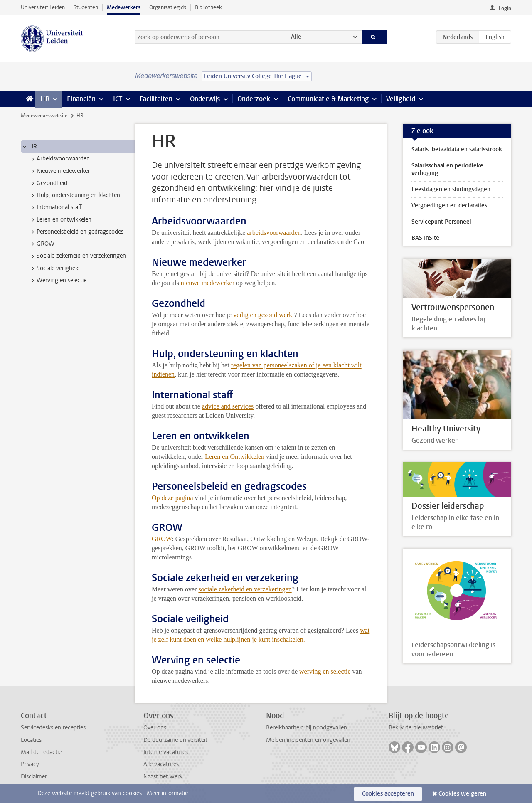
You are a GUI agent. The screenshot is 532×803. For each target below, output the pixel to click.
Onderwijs (205, 99)
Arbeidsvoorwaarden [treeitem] (59, 159)
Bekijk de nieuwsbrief (416, 728)
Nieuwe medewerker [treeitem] (59, 171)
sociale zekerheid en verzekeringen (245, 589)
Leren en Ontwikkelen (235, 457)
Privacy (30, 764)
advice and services (228, 406)
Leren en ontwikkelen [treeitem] (60, 220)
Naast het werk (163, 777)
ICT (118, 99)
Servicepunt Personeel (441, 222)
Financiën (81, 99)
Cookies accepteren (388, 794)
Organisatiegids (168, 7)
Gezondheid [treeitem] (48, 183)
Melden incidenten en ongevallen (308, 740)
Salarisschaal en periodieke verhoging (447, 169)
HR (45, 99)
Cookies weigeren (462, 794)
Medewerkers (124, 7)
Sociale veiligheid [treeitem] (54, 268)
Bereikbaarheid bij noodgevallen (307, 728)
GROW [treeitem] (42, 244)
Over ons (155, 728)
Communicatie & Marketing (328, 99)
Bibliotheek (208, 7)
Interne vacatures (166, 752)
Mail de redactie (41, 752)
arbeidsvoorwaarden (274, 233)
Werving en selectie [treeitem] (58, 281)
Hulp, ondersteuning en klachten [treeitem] (74, 195)
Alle (296, 37)
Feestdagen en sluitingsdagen (451, 189)
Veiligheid (401, 99)
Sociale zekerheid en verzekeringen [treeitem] (77, 256)
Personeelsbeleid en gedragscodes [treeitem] (76, 232)
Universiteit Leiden (43, 7)
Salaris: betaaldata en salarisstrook (457, 149)
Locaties (31, 740)
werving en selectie (325, 671)
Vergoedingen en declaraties (449, 206)
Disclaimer (34, 777)
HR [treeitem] (29, 147)
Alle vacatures (161, 764)
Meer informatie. (168, 793)
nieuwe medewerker (208, 283)
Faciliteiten (156, 99)
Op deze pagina (173, 498)
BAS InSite (425, 238)
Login (505, 8)
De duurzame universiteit (175, 740)
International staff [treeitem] (55, 207)
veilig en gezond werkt (264, 315)
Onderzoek (254, 99)
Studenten (86, 7)
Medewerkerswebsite (44, 116)
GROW (162, 539)
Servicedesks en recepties (53, 728)
